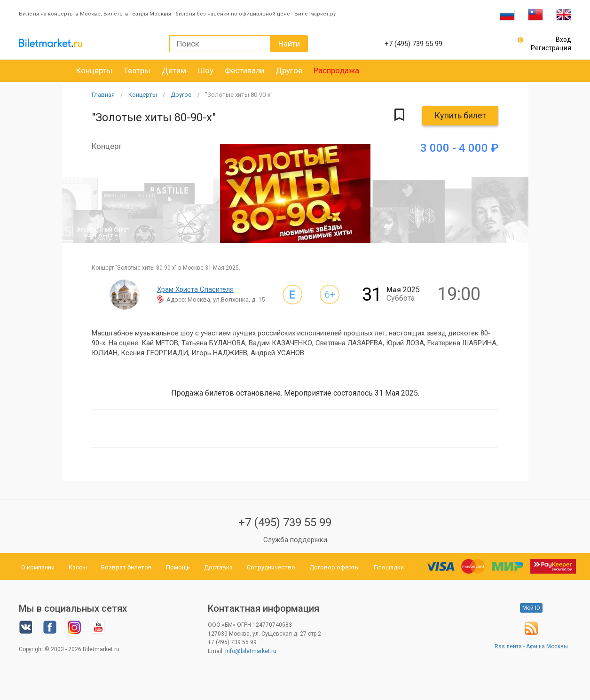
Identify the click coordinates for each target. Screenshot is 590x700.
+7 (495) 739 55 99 (285, 522)
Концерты (94, 70)
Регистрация (551, 48)
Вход (563, 39)
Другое (289, 70)
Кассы (78, 567)
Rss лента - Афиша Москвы (531, 646)
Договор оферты (334, 567)
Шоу (205, 70)
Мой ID (531, 608)
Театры (137, 70)
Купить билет (460, 115)
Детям (174, 70)
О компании (38, 567)
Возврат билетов (126, 567)
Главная (103, 95)
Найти (289, 44)
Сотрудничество (271, 567)
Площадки (389, 567)
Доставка (218, 567)
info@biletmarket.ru (251, 651)
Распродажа (336, 70)
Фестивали (244, 70)
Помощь (178, 567)
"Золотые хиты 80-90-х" (239, 95)
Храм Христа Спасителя (195, 289)
